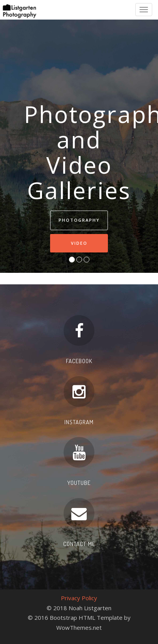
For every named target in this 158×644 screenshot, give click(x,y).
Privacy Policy (79, 598)
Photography (79, 220)
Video (79, 243)
